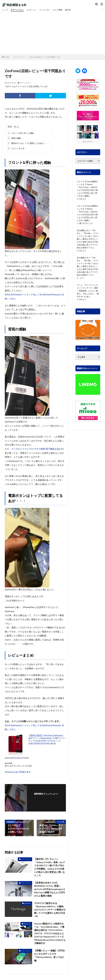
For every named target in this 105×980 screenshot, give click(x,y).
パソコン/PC (44, 10)
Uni (81, 199)
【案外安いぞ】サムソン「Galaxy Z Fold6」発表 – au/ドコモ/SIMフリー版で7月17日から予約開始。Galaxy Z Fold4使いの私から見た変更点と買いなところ (50, 867)
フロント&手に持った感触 (20, 133)
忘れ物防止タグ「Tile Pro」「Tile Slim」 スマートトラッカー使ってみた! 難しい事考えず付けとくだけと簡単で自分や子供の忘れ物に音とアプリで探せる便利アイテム (88, 239)
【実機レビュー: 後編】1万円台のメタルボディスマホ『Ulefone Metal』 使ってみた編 (49, 956)
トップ (5, 10)
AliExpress (27, 924)
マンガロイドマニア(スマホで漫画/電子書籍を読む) (37, 449)
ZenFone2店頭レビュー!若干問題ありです (45, 57)
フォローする (46, 797)
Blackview (28, 904)
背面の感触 (14, 138)
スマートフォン (17, 10)
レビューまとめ (16, 148)
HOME (7, 57)
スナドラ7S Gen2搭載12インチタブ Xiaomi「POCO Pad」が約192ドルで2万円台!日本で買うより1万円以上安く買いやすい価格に (87, 189)
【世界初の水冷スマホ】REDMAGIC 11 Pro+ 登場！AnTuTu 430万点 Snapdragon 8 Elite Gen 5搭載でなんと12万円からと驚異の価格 (50, 889)
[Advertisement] (52, 32)
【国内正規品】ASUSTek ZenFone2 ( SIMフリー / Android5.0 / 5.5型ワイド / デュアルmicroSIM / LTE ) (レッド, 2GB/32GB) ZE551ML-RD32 (47, 739)
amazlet (17, 758)
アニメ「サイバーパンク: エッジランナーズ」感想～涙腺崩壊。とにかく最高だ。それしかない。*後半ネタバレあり (88, 291)
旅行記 (68, 10)
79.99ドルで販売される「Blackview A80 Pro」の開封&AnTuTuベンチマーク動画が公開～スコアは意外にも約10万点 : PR (50, 910)
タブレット (31, 10)
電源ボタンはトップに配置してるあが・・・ (28, 143)
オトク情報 (57, 10)
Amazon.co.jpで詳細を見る (18, 772)
